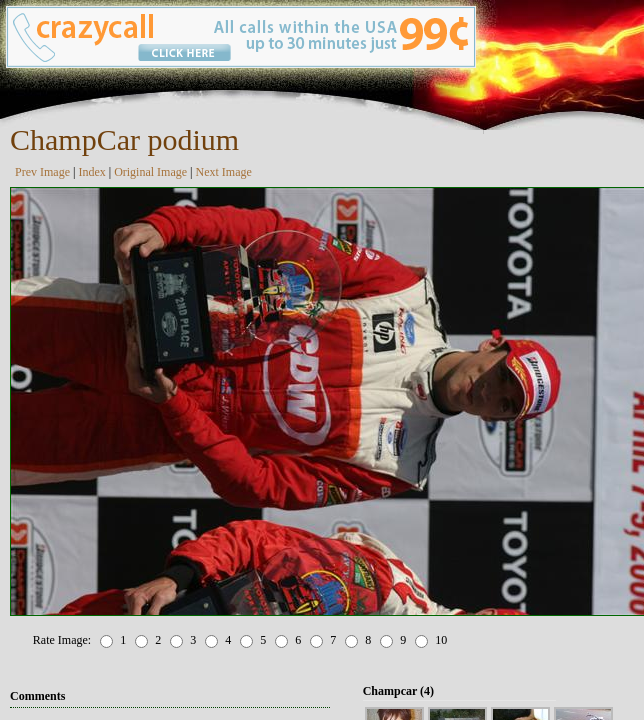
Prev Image (42, 172)
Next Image (224, 172)
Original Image (150, 172)
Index (91, 172)
